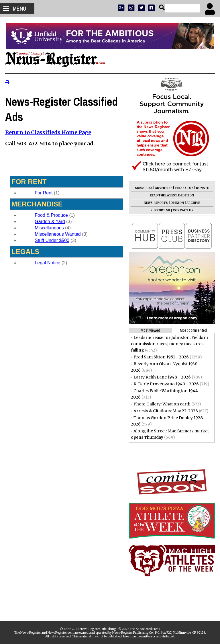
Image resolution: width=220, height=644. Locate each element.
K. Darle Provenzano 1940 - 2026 (166, 384)
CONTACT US (182, 210)
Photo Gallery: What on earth (161, 404)
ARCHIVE (193, 203)
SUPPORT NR (160, 210)
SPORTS (161, 203)
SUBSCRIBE (143, 188)
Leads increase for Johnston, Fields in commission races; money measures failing (169, 344)
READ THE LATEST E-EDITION (171, 195)
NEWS (148, 203)
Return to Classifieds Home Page (49, 132)
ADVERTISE (163, 188)
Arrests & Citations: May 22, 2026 (165, 411)
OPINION (177, 203)
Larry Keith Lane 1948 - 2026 (162, 377)
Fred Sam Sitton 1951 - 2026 (161, 357)
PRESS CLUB (183, 188)
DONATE (202, 188)
